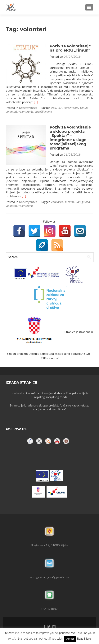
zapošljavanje (43, 111)
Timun (84, 108)
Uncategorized (28, 108)
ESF (60, 108)
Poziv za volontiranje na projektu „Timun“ (69, 48)
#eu (54, 108)
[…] (36, 102)
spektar (69, 198)
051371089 (50, 605)
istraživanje (71, 108)
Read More (84, 638)
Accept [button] (70, 639)
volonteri (11, 111)
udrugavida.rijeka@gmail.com (49, 573)
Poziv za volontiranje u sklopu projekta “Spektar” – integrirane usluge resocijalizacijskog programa (70, 138)
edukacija (57, 198)
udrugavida (83, 198)
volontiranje (26, 111)
